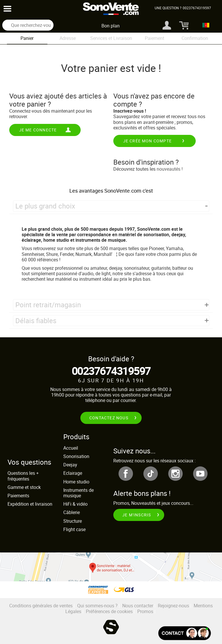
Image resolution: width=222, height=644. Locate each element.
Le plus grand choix (45, 206)
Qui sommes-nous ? (97, 606)
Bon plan (111, 26)
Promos (145, 611)
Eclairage (73, 473)
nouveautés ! (170, 169)
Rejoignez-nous (173, 606)
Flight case (74, 529)
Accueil (71, 448)
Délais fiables (36, 321)
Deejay (70, 465)
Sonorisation (76, 456)
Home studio (76, 482)
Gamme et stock (24, 487)
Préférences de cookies (109, 611)
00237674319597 (111, 371)
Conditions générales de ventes (41, 606)
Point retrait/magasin (48, 305)
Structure (73, 521)
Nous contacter (138, 606)
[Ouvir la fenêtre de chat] (185, 633)
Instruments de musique (78, 493)
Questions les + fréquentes (23, 476)
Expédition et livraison (30, 504)
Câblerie (72, 512)
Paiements (18, 496)
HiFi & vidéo (75, 504)
